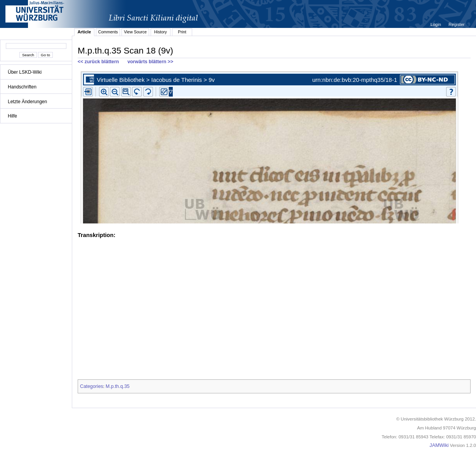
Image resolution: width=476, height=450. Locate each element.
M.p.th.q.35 (118, 386)
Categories (92, 386)
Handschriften (22, 87)
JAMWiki (439, 445)
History (161, 32)
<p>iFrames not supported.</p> (274, 146)
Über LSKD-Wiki (25, 72)
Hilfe (12, 116)
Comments (108, 32)
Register (456, 24)
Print (182, 32)
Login (436, 24)
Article (84, 32)
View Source (135, 32)
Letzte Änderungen (27, 102)
